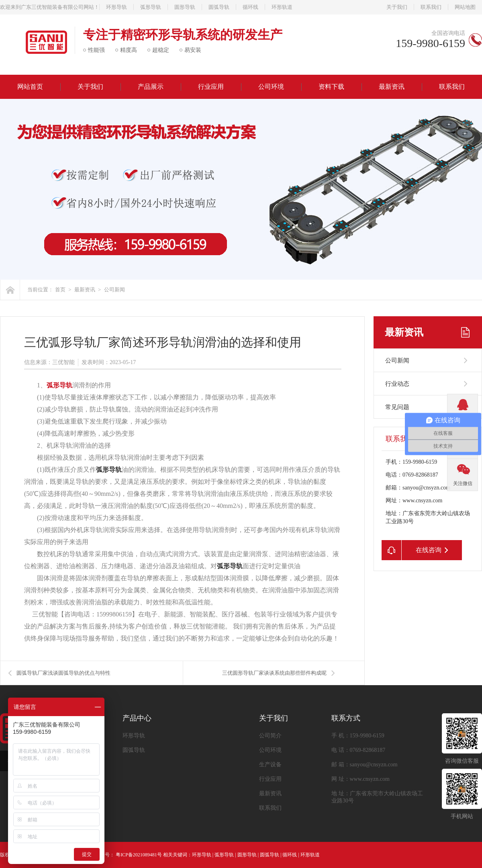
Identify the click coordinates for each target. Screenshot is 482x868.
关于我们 (397, 7)
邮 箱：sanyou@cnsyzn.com (365, 765)
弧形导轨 (151, 7)
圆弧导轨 (219, 7)
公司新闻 (114, 290)
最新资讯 (392, 87)
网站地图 (465, 7)
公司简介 (270, 736)
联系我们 (431, 7)
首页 (60, 290)
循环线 (250, 7)
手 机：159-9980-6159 (358, 736)
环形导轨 (116, 7)
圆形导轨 (185, 7)
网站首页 (30, 87)
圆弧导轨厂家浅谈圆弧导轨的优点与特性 (63, 673)
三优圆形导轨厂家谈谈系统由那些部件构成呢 (274, 673)
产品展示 (151, 87)
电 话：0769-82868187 (358, 750)
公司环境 (271, 87)
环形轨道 (282, 7)
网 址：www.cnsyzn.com (360, 779)
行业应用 (211, 87)
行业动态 (397, 384)
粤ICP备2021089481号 (139, 855)
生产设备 (270, 765)
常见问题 (397, 407)
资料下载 (331, 87)
